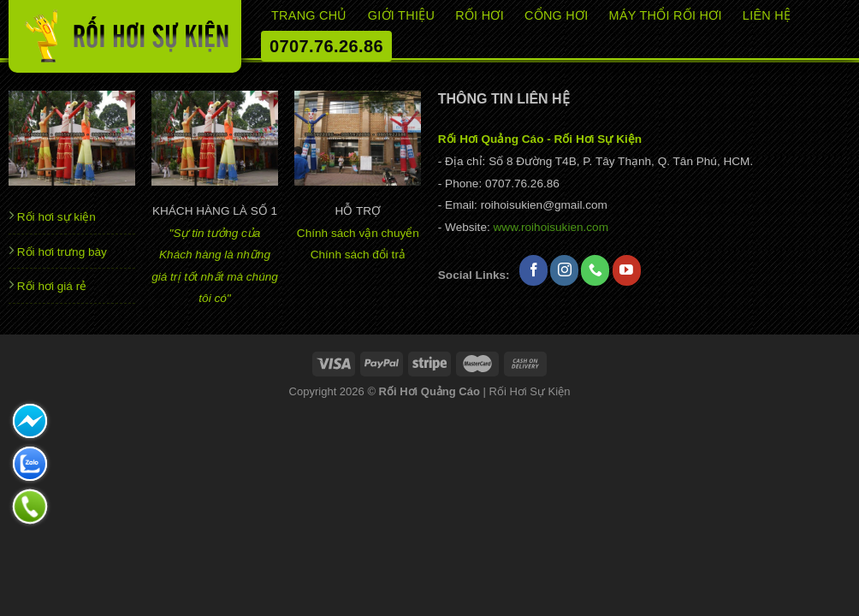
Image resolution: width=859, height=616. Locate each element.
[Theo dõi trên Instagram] (564, 270)
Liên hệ (767, 15)
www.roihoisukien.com (551, 227)
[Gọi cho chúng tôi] (595, 270)
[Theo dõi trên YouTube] (627, 270)
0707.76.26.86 (326, 46)
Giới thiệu (401, 15)
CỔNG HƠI (557, 15)
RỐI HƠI (480, 15)
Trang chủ (309, 15)
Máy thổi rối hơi (666, 15)
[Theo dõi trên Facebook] (533, 270)
